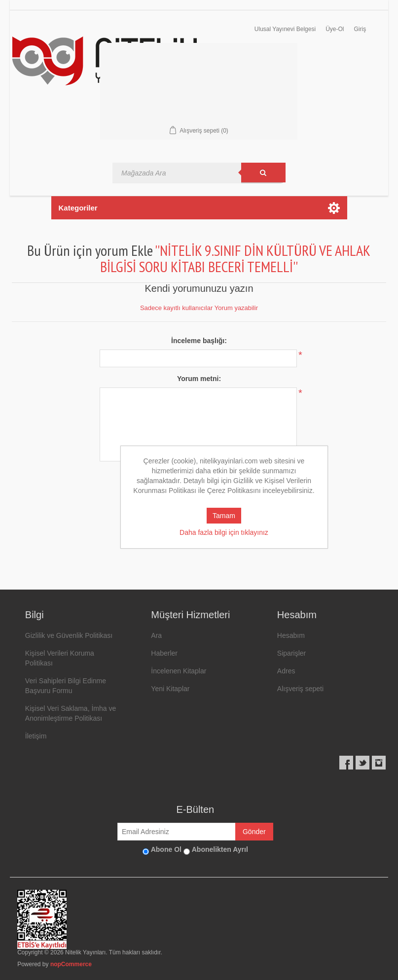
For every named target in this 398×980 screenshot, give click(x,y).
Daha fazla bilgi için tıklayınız (224, 532)
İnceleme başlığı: (199, 341)
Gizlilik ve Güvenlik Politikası (69, 635)
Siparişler (291, 653)
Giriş (360, 29)
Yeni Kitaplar (170, 689)
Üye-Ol (335, 29)
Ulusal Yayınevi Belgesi (285, 29)
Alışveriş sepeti (300, 689)
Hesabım (291, 635)
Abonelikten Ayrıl (220, 849)
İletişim (36, 736)
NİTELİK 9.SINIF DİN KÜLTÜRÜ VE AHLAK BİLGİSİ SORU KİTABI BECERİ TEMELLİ (235, 258)
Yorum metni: (199, 379)
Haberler (164, 653)
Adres (286, 671)
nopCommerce (71, 964)
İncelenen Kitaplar (179, 671)
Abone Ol (166, 849)
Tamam (224, 516)
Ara (156, 635)
